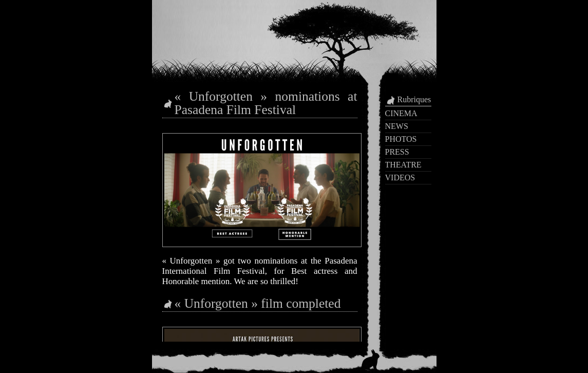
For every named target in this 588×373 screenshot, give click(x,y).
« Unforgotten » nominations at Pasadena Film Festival (266, 103)
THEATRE (403, 165)
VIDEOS (400, 178)
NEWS (397, 126)
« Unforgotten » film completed (258, 303)
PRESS (397, 152)
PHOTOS (401, 139)
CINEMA (401, 113)
